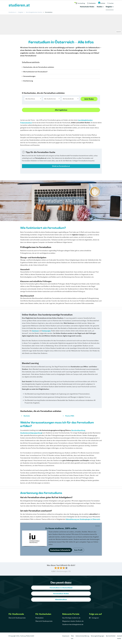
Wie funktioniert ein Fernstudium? (35, 72)
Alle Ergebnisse (61, 110)
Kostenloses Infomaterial (60, 550)
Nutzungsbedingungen (98, 636)
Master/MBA (70, 416)
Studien (100, 7)
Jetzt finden (89, 99)
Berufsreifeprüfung (78, 430)
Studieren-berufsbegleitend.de (73, 624)
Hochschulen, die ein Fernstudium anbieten (39, 67)
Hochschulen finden (87, 7)
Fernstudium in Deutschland (61, 588)
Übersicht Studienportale (17, 618)
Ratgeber (109, 7)
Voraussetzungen (29, 76)
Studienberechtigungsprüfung (31, 433)
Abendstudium (61, 599)
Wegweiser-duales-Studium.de (73, 621)
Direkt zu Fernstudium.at (61, 166)
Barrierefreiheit (111, 636)
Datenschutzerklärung (82, 636)
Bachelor (27, 416)
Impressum (66, 636)
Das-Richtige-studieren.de (71, 618)
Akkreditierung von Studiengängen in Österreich (83, 519)
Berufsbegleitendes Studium (34, 12)
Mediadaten (39, 618)
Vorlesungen (46, 331)
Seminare (35, 331)
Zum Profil (78, 550)
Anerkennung (28, 81)
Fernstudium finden (61, 594)
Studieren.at (12, 12)
